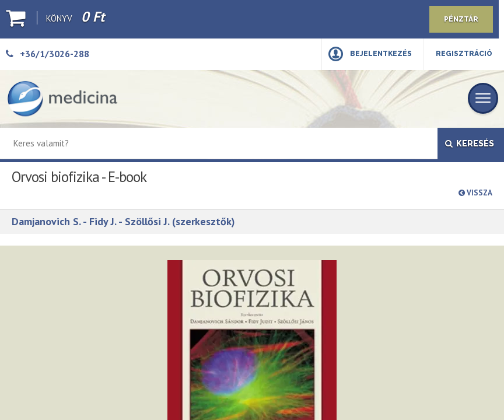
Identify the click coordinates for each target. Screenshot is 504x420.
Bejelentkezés (381, 54)
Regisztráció (464, 54)
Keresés (470, 143)
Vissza (475, 193)
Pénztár (461, 19)
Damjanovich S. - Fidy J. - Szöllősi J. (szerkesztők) (123, 221)
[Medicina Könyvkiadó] (62, 99)
